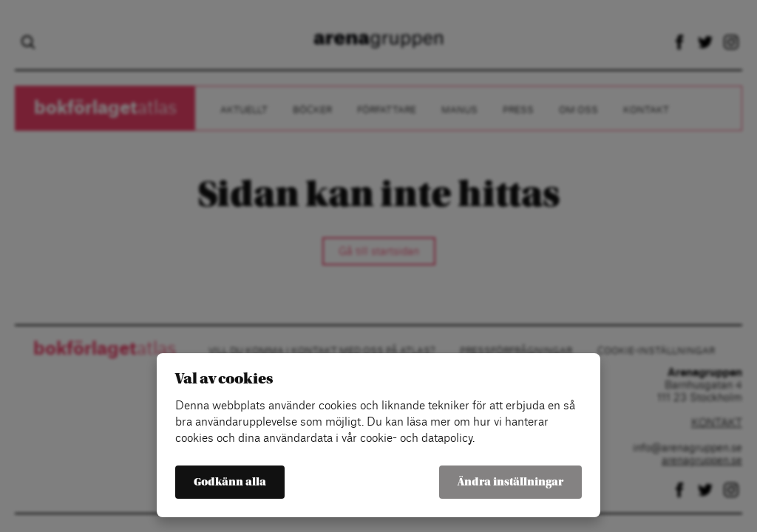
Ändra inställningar (510, 482)
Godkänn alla (230, 482)
